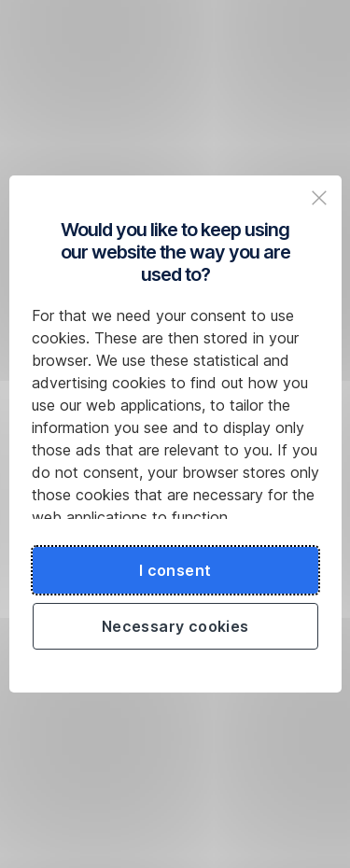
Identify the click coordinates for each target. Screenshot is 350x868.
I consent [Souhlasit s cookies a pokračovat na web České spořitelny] (175, 570)
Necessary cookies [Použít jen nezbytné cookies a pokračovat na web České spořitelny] (175, 626)
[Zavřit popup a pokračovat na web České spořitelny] (319, 198)
